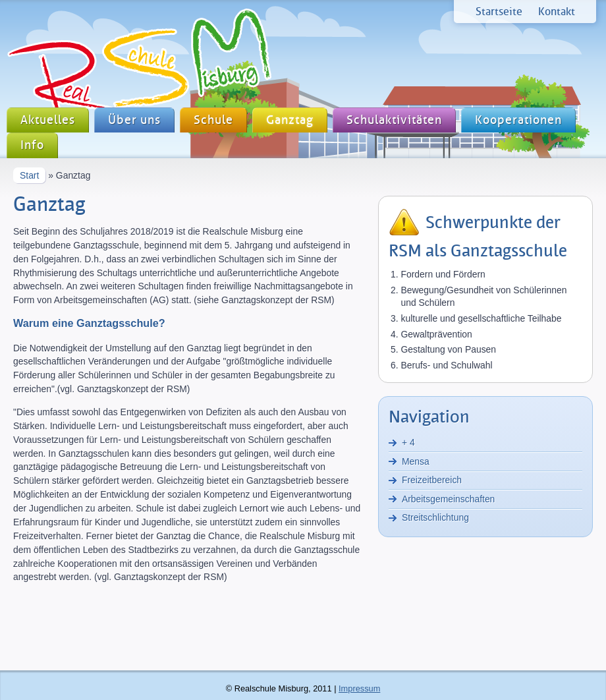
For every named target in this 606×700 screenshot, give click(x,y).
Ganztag (290, 120)
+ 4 (408, 442)
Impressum (359, 688)
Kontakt (557, 12)
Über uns (134, 120)
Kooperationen (518, 120)
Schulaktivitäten (394, 120)
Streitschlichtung (435, 517)
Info (32, 145)
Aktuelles (48, 120)
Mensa (416, 461)
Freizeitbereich (432, 480)
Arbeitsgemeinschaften (448, 499)
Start (29, 175)
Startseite (499, 12)
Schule (213, 120)
